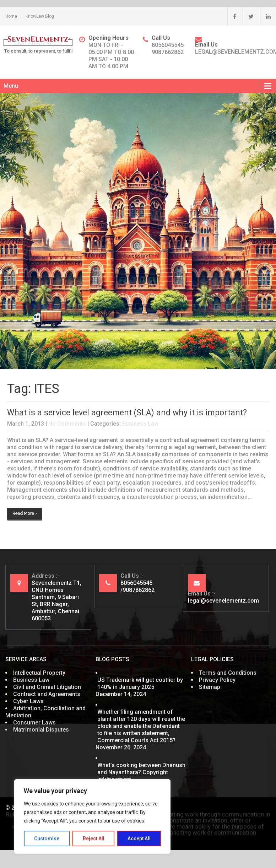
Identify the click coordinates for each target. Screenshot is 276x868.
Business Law (140, 424)
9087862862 (168, 52)
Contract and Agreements (47, 694)
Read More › (25, 513)
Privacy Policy (217, 680)
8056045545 (168, 45)
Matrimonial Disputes (41, 730)
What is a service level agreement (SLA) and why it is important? (127, 413)
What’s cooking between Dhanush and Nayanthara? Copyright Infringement (141, 772)
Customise (47, 839)
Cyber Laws (28, 701)
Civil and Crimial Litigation (47, 687)
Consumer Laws (34, 723)
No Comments (67, 424)
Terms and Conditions (228, 673)
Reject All (94, 839)
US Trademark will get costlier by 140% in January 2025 (140, 683)
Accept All (139, 839)
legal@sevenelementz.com (223, 601)
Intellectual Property (39, 673)
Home (11, 16)
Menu (11, 86)
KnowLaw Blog (40, 16)
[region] (92, 816)
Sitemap (210, 687)
